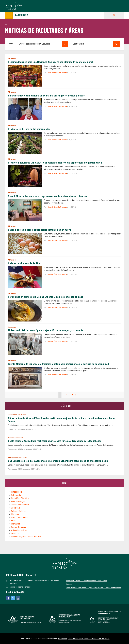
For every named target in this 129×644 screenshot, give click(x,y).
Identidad (15, 514)
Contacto (69, 584)
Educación (12, 327)
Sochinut (15, 534)
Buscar (114, 15)
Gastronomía (17, 15)
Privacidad (62, 639)
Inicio (7, 24)
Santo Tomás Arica (19, 518)
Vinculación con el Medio (18, 415)
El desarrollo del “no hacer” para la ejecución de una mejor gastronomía (46, 330)
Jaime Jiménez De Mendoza (57, 73)
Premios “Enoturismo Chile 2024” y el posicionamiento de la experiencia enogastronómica (55, 163)
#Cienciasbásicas (19, 530)
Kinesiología (17, 492)
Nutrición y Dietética (20, 498)
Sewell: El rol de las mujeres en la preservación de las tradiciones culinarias (47, 196)
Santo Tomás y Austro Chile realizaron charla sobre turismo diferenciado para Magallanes (55, 441)
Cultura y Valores (19, 511)
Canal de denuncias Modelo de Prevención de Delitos (89, 639)
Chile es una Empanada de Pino (24, 263)
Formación (16, 524)
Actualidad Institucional (17, 457)
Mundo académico (15, 438)
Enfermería (16, 495)
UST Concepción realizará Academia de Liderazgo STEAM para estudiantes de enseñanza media (58, 461)
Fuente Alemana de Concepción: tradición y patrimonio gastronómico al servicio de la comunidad (58, 364)
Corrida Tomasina (19, 527)
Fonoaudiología (18, 502)
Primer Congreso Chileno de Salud (26, 537)
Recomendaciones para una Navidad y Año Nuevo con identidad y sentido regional (51, 62)
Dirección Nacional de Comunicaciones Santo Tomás (86, 581)
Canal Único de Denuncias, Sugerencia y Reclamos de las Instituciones (93, 588)
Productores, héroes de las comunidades (29, 129)
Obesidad (15, 508)
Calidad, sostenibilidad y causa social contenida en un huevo (39, 230)
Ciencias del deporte (20, 505)
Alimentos (12, 58)
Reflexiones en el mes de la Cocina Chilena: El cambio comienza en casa (46, 297)
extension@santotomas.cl (20, 587)
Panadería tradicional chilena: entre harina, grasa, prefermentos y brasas (46, 96)
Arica (13, 521)
